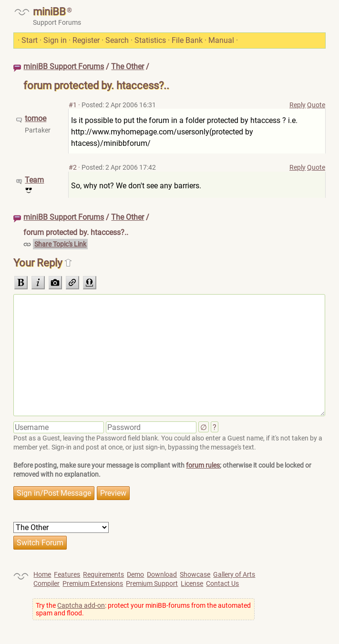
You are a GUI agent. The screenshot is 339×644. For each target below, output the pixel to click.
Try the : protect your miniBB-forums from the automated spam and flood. (143, 609)
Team (34, 180)
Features (67, 574)
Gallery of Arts (234, 574)
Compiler (46, 583)
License (192, 583)
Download (162, 574)
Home (42, 574)
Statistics (150, 40)
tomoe (36, 118)
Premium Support (152, 583)
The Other (128, 66)
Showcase (195, 574)
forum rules (203, 465)
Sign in (55, 40)
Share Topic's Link (60, 244)
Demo (135, 574)
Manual (221, 40)
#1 (73, 105)
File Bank (187, 40)
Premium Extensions (93, 583)
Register (86, 40)
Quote (316, 105)
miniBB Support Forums (64, 66)
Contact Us (222, 583)
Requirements (103, 574)
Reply (298, 105)
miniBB (49, 12)
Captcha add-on (81, 605)
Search (117, 40)
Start (30, 40)
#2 (73, 167)
